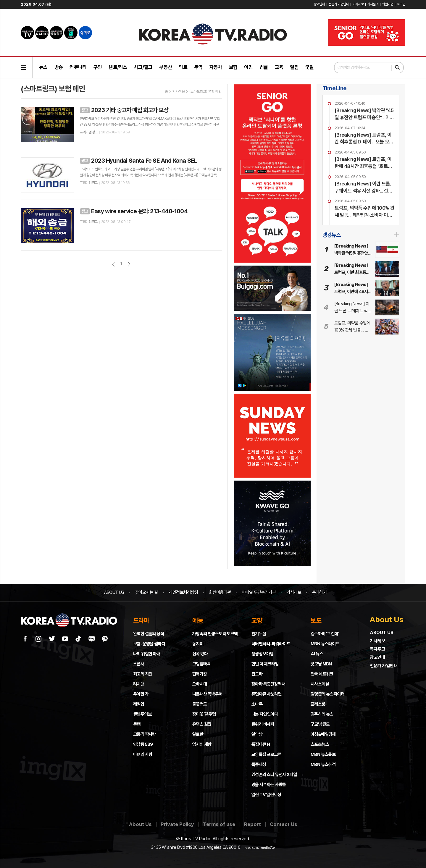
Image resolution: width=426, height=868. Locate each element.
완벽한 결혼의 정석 (149, 634)
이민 (248, 67)
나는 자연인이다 (265, 714)
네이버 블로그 (92, 639)
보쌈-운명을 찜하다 (149, 644)
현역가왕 (200, 674)
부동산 (166, 67)
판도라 (257, 674)
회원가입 (388, 4)
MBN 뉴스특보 (323, 754)
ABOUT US (114, 592)
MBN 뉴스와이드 (325, 644)
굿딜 (310, 67)
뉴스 (43, 67)
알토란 (198, 734)
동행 (137, 724)
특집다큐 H (261, 744)
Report (252, 824)
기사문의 (373, 4)
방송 (59, 67)
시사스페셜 (320, 684)
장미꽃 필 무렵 (204, 714)
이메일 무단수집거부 (259, 592)
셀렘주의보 (142, 714)
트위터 (52, 639)
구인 (98, 67)
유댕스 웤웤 (202, 724)
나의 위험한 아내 (147, 654)
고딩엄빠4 (201, 664)
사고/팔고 (143, 67)
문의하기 (319, 592)
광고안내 (319, 4)
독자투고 (377, 649)
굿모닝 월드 (320, 724)
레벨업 (139, 704)
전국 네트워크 (322, 674)
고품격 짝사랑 (145, 734)
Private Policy (177, 824)
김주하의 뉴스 (322, 714)
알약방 (257, 734)
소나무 (257, 704)
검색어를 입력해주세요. (354, 67)
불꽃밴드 (200, 704)
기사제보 (358, 4)
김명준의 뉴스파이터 (327, 694)
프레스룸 (318, 704)
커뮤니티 (78, 67)
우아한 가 (141, 694)
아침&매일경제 (323, 734)
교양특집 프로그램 (267, 754)
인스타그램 (38, 639)
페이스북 (25, 639)
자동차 (216, 67)
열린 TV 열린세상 (266, 795)
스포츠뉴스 (320, 744)
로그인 (401, 4)
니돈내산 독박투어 (207, 694)
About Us (140, 824)
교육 (279, 67)
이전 (113, 264)
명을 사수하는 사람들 (269, 785)
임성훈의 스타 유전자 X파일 (274, 775)
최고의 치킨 (143, 674)
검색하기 (397, 68)
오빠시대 (200, 684)
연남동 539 (143, 744)
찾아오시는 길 (146, 592)
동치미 (198, 644)
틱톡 (78, 639)
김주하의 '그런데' (325, 634)
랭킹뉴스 (331, 235)
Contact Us (284, 824)
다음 (129, 264)
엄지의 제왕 (202, 744)
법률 (264, 67)
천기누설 (259, 634)
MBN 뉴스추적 (323, 764)
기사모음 (179, 91)
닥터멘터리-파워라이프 (271, 644)
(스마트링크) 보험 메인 (205, 91)
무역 (198, 67)
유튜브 (65, 639)
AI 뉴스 (317, 654)
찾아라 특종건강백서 (268, 684)
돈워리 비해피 (263, 724)
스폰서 (139, 664)
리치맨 (139, 684)
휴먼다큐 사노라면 (267, 694)
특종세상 (259, 764)
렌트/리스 (118, 67)
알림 (294, 67)
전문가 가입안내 (339, 4)
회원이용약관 (220, 592)
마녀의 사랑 (143, 754)
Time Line (334, 88)
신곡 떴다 (200, 654)
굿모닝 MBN (321, 664)
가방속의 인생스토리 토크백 (215, 634)
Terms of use (219, 824)
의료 (183, 67)
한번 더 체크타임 (265, 664)
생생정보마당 (262, 654)
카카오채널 (105, 639)
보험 (233, 67)
